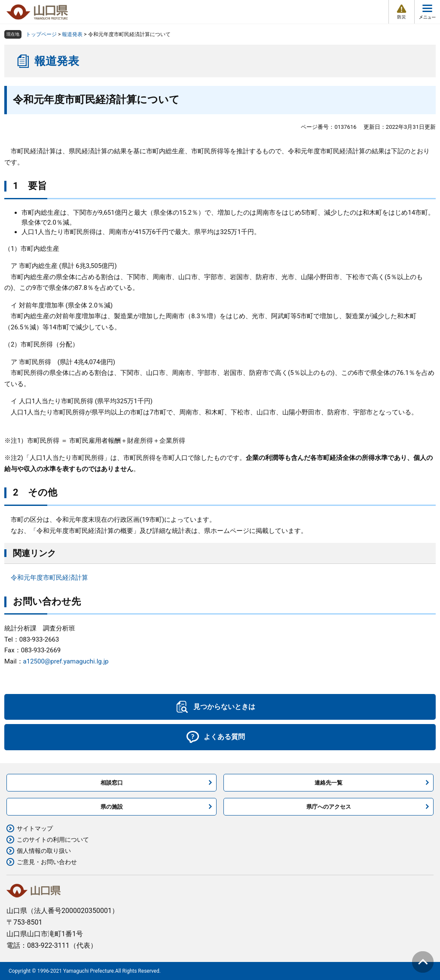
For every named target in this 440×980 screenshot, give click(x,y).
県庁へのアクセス (329, 807)
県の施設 (112, 807)
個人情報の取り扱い (44, 851)
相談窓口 (112, 783)
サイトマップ (35, 828)
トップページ (41, 34)
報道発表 (72, 34)
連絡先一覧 (328, 783)
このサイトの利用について (53, 840)
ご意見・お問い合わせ (47, 862)
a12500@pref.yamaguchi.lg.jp (66, 661)
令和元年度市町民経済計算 (49, 578)
